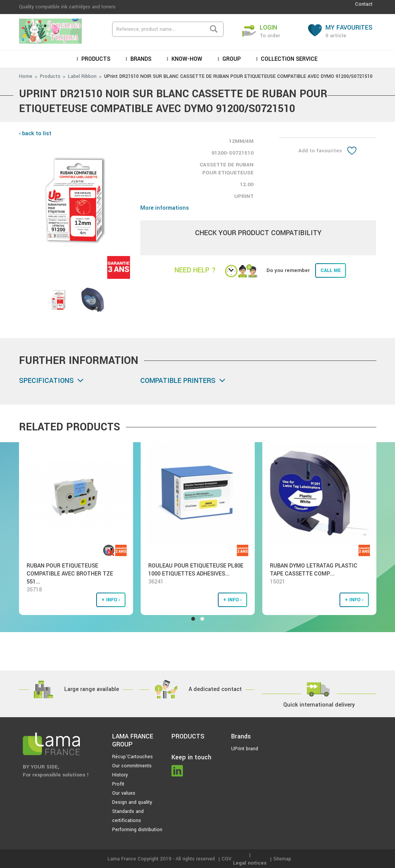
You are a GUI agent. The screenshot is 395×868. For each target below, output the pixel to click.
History (120, 775)
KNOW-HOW (186, 59)
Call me (331, 270)
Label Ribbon (82, 76)
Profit (118, 784)
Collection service (288, 59)
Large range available (92, 689)
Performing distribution (137, 830)
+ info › (111, 600)
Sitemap (282, 859)
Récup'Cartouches (132, 757)
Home (26, 76)
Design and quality (132, 802)
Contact (364, 4)
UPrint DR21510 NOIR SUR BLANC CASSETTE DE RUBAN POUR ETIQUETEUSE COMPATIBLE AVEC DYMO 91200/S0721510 (238, 76)
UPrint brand (245, 749)
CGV (227, 859)
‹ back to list (35, 134)
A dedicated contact (215, 689)
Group (231, 59)
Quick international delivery (319, 705)
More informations (165, 208)
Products (95, 59)
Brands (140, 59)
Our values (124, 793)
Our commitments (132, 766)
